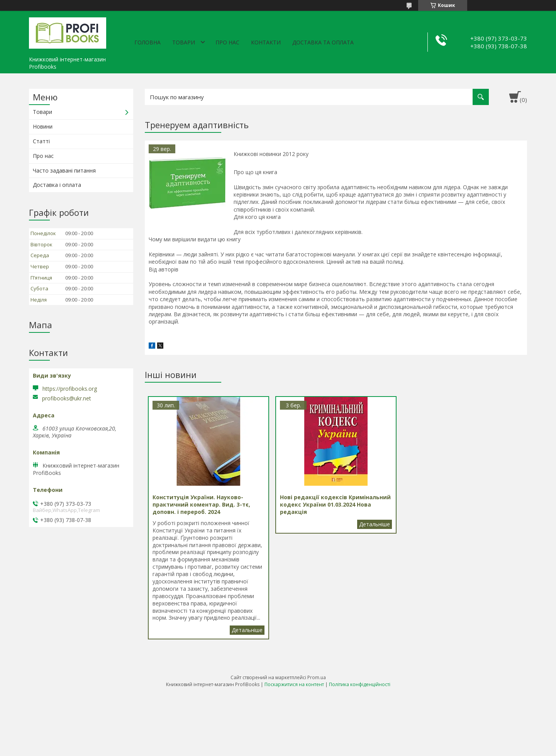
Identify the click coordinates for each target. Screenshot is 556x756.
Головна (147, 42)
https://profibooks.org (70, 389)
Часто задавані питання (64, 170)
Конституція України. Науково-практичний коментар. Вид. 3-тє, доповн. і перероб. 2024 (247, 630)
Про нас (227, 42)
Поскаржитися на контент (294, 684)
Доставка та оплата (323, 42)
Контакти (266, 42)
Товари (184, 42)
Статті (41, 141)
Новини (43, 126)
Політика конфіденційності (360, 684)
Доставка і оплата (57, 185)
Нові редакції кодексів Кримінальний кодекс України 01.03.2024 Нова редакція (375, 524)
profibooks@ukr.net (67, 398)
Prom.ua (317, 677)
